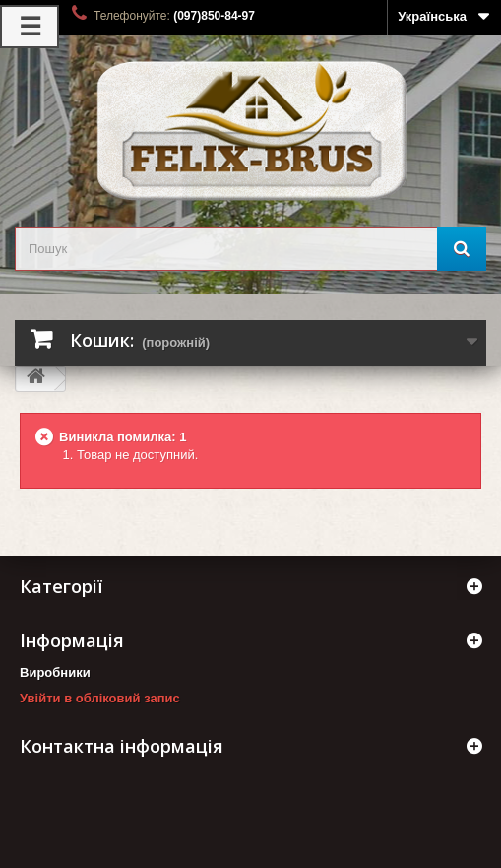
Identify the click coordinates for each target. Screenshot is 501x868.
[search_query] (250, 249)
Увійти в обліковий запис (100, 698)
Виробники (55, 672)
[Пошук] (462, 249)
